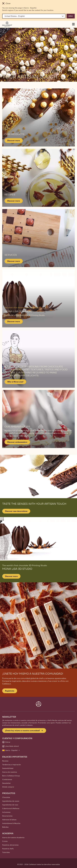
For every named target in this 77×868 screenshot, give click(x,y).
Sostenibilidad (8, 768)
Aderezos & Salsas (9, 820)
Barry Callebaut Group (11, 776)
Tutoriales (6, 852)
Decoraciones (7, 816)
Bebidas (5, 827)
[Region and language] (34, 16)
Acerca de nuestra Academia (13, 838)
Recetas (5, 761)
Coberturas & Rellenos (11, 808)
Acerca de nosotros (10, 772)
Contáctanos (7, 779)
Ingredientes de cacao (11, 801)
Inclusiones (6, 812)
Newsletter (7, 783)
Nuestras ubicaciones (10, 845)
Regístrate (10, 691)
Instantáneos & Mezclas (11, 823)
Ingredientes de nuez (10, 805)
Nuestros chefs (8, 849)
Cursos (5, 841)
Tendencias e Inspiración (12, 765)
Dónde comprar (8, 787)
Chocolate (6, 797)
